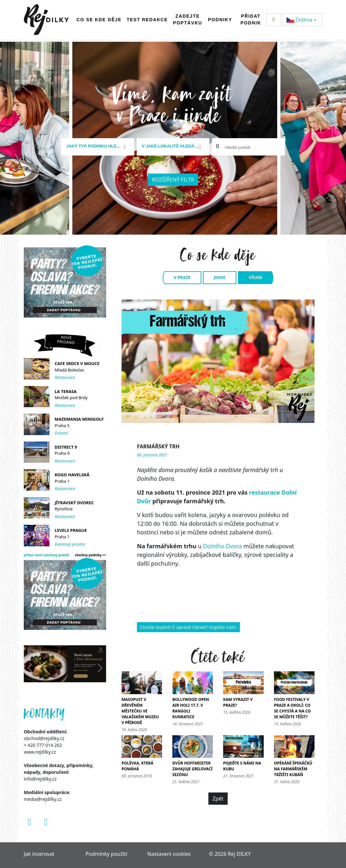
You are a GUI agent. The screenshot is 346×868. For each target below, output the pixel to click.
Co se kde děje (99, 20)
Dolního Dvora (222, 546)
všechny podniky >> (91, 555)
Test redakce (147, 20)
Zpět (218, 799)
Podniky (220, 20)
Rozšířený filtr (173, 180)
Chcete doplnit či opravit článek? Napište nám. (188, 627)
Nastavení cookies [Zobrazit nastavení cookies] (169, 854)
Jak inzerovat (39, 854)
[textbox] (95, 146)
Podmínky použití (106, 854)
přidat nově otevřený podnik (47, 555)
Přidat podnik (251, 19)
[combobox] (98, 147)
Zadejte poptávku (188, 19)
